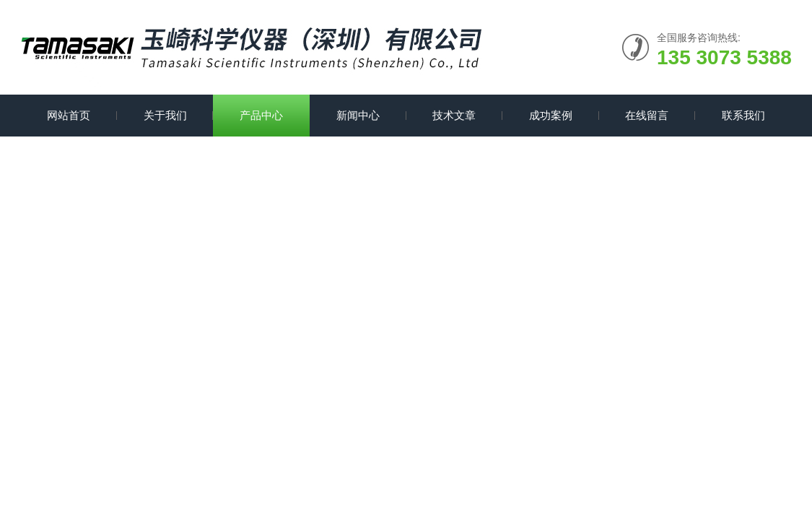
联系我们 (743, 115)
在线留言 (647, 115)
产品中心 (261, 115)
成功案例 (551, 115)
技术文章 (454, 115)
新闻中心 (358, 115)
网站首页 (69, 115)
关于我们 (165, 115)
